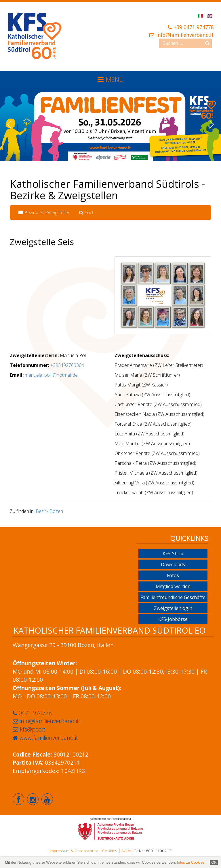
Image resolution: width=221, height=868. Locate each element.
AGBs (126, 851)
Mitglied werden (173, 586)
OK (214, 862)
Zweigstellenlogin (173, 608)
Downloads (173, 564)
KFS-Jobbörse (173, 619)
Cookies (110, 851)
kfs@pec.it (33, 729)
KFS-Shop (173, 554)
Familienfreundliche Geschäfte (173, 597)
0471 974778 (35, 713)
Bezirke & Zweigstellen (44, 213)
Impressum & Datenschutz (74, 851)
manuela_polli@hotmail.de (51, 375)
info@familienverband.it (185, 35)
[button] (9, 124)
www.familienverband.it (49, 738)
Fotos (173, 575)
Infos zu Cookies (191, 862)
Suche (88, 213)
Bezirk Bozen (49, 511)
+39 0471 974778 (194, 27)
